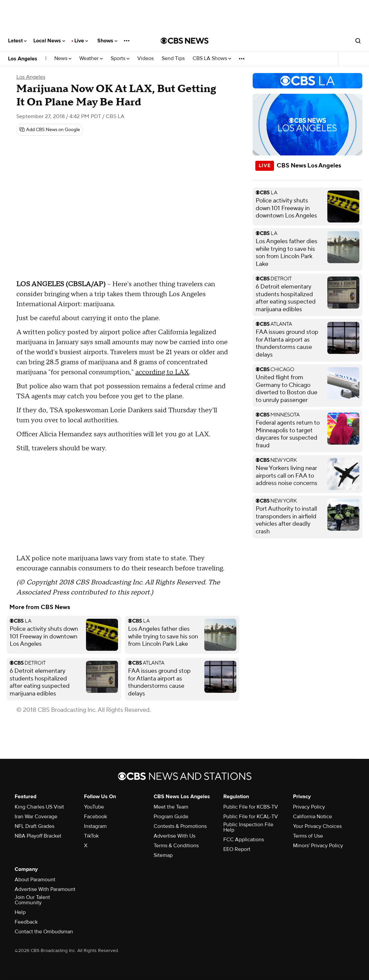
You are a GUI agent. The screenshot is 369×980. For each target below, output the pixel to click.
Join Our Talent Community (32, 900)
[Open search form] (358, 41)
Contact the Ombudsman (44, 932)
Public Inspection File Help (248, 827)
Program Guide (171, 817)
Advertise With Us (174, 836)
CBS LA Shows (212, 59)
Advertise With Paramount (45, 889)
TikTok (91, 836)
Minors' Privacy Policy (318, 846)
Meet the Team (171, 807)
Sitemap (163, 855)
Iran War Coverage (36, 817)
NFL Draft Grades (34, 826)
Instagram (95, 826)
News (63, 59)
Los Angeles (23, 59)
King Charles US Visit (39, 807)
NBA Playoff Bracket (38, 836)
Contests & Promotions (180, 826)
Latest (17, 41)
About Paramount (35, 880)
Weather (91, 59)
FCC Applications (244, 840)
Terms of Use (308, 836)
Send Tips (173, 59)
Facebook (95, 817)
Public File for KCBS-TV (251, 807)
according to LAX (162, 372)
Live (81, 41)
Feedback (26, 922)
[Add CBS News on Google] (50, 130)
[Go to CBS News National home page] (185, 41)
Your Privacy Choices (317, 826)
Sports (120, 59)
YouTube (94, 807)
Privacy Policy (309, 807)
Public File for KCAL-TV (251, 817)
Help (20, 912)
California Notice (312, 817)
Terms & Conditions (176, 846)
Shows (107, 41)
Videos (145, 59)
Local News (49, 41)
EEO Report (237, 849)
